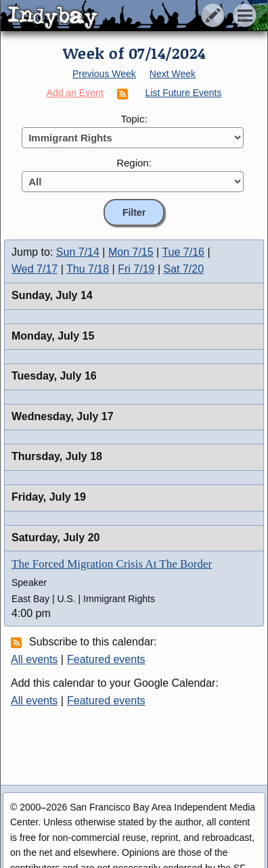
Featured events (106, 659)
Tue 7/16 (183, 252)
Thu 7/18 (88, 269)
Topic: (134, 119)
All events (34, 659)
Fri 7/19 (136, 269)
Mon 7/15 (131, 252)
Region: (134, 163)
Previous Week (104, 74)
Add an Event (75, 93)
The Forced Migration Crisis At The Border (112, 564)
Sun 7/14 (78, 252)
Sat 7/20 (184, 269)
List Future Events (184, 93)
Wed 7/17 (35, 269)
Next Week (173, 74)
